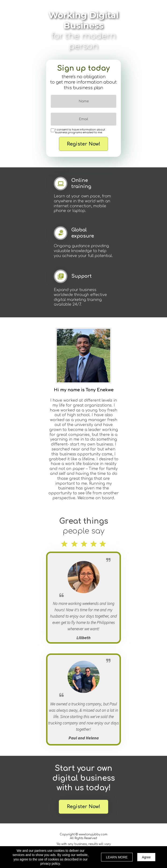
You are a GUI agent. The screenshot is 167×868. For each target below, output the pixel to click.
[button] (83, 807)
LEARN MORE (117, 857)
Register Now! (83, 144)
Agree (146, 857)
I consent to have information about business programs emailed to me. (80, 131)
